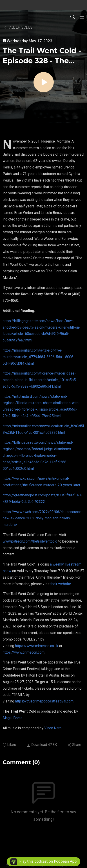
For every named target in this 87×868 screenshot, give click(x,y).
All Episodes (18, 27)
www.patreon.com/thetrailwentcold (30, 541)
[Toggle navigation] (82, 17)
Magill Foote (13, 718)
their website (61, 584)
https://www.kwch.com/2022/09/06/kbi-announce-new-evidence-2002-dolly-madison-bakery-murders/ (43, 518)
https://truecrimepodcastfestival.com (44, 701)
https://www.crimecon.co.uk (37, 646)
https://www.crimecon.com (24, 652)
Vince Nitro (53, 728)
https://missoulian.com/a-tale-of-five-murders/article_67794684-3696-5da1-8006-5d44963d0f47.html (39, 357)
